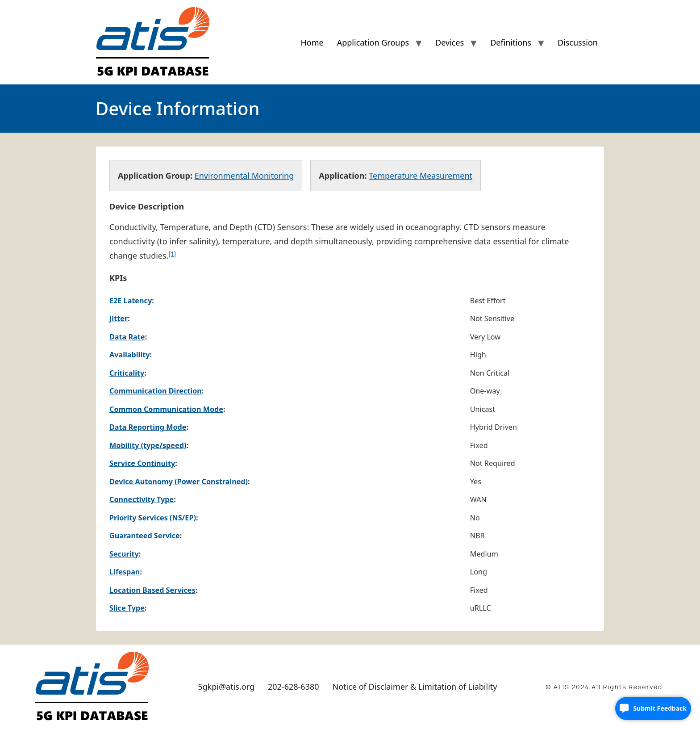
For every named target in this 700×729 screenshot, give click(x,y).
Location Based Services (152, 590)
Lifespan (125, 572)
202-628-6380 (294, 687)
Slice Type (127, 608)
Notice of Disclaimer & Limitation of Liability (415, 687)
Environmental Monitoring (244, 176)
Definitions (511, 42)
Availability (130, 355)
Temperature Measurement (421, 176)
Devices (450, 42)
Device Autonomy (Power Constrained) (179, 482)
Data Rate (127, 337)
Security (124, 554)
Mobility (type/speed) (148, 445)
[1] (172, 254)
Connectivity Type (142, 499)
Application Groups (373, 42)
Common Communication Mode (166, 409)
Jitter (119, 318)
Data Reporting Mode (148, 427)
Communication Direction (156, 391)
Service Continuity (142, 463)
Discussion (578, 42)
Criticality (127, 373)
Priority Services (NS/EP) (153, 518)
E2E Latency (131, 301)
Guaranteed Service (145, 536)
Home (312, 42)
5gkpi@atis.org (226, 687)
